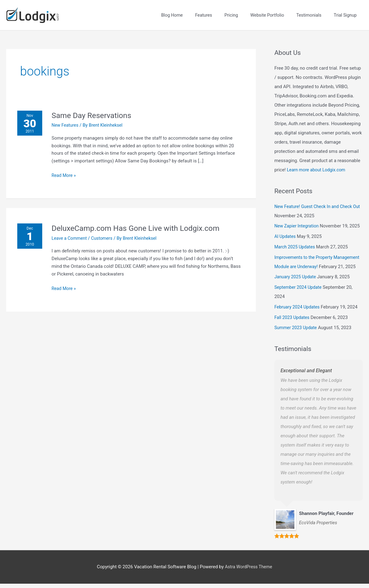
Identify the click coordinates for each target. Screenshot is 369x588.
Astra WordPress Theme (248, 571)
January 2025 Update (296, 281)
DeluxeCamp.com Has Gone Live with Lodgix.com (141, 223)
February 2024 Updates (298, 311)
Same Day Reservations (95, 110)
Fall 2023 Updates (293, 322)
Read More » (66, 170)
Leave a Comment (72, 233)
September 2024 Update (299, 292)
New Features (67, 120)
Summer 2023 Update (297, 332)
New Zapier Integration (298, 221)
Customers (106, 233)
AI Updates (286, 231)
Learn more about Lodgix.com (318, 165)
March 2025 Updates (296, 242)
